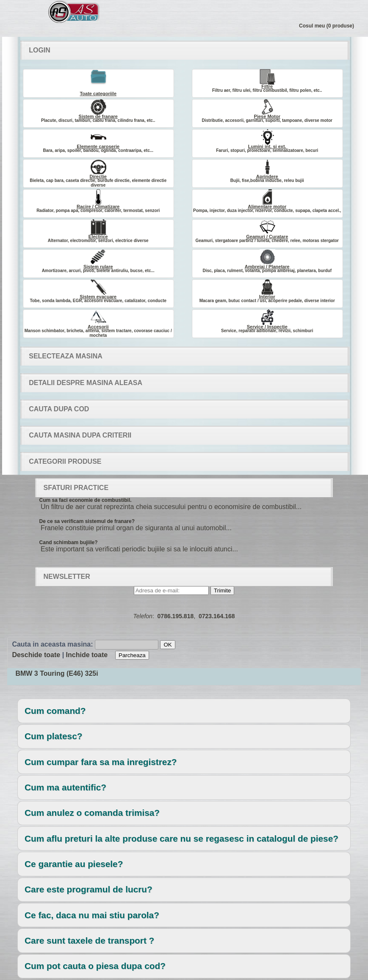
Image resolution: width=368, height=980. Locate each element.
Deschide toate (36, 655)
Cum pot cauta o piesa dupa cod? (95, 966)
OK (167, 645)
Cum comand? (55, 711)
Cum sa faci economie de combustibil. (86, 500)
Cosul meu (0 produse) (326, 26)
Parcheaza (132, 655)
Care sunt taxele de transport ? (89, 940)
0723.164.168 (217, 616)
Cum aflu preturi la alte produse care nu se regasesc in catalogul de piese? (181, 838)
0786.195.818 (176, 616)
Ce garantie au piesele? (74, 864)
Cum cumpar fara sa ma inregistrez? (101, 762)
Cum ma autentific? (65, 787)
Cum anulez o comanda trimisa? (92, 813)
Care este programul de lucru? (89, 889)
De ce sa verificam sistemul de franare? (87, 521)
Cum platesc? (53, 736)
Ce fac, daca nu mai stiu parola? (92, 915)
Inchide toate (87, 655)
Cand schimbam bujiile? (69, 542)
